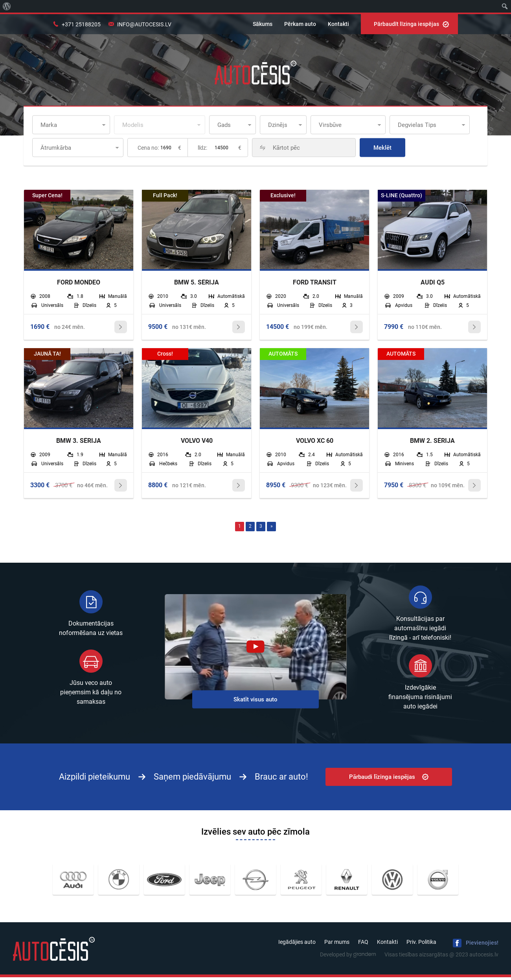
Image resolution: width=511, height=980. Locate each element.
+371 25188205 (81, 24)
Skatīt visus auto (256, 702)
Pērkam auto (300, 24)
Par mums (337, 945)
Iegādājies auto (297, 945)
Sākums (263, 24)
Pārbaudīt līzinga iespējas (411, 24)
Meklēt (415, 148)
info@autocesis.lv (144, 24)
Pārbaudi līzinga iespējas (389, 779)
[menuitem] (7, 6)
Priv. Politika (421, 945)
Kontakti (338, 24)
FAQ (363, 945)
